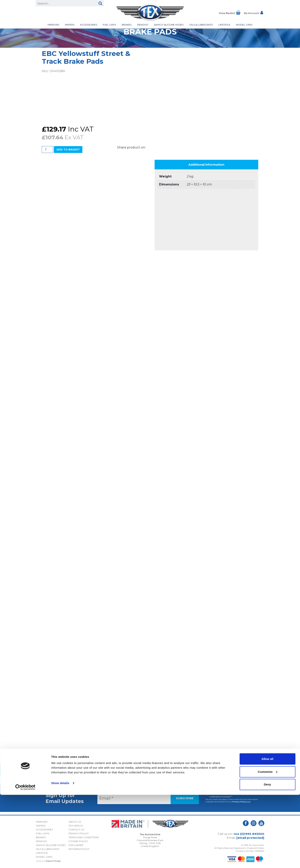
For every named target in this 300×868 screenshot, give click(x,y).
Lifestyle (224, 25)
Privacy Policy (239, 802)
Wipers (70, 25)
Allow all (268, 832)
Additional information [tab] (206, 165)
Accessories (89, 25)
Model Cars (244, 25)
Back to (150, 770)
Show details (60, 856)
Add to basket (68, 149)
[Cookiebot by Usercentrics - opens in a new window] (25, 860)
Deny (268, 858)
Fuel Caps (109, 25)
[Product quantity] (47, 150)
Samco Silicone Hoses (169, 25)
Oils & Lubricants (201, 25)
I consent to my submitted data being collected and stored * (229, 795)
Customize (268, 845)
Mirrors (53, 25)
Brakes (127, 25)
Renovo (143, 25)
